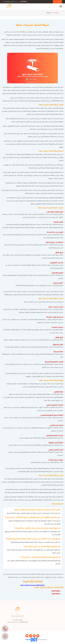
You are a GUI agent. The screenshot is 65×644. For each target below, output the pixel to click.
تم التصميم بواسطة (42, 640)
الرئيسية (56, 13)
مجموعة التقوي (22, 640)
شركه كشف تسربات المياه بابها (32, 585)
